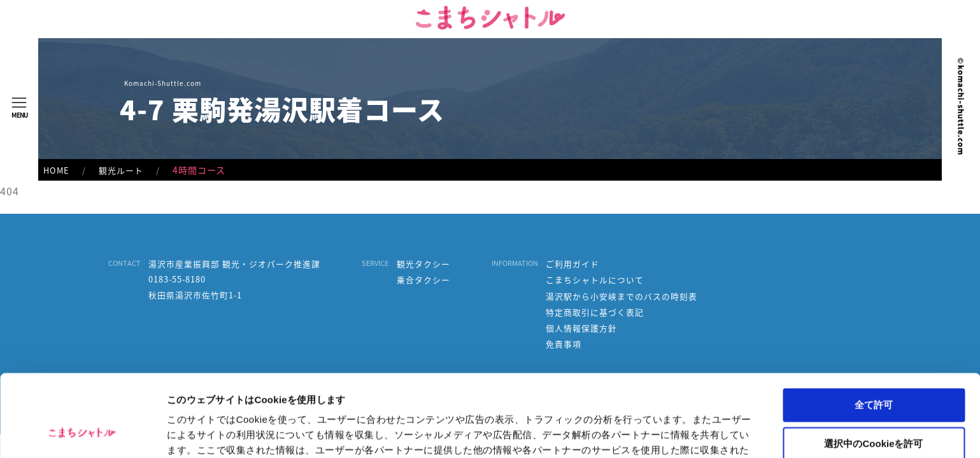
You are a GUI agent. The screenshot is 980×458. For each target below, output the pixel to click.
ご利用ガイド (572, 264)
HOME (56, 170)
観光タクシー (423, 264)
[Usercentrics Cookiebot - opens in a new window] (82, 433)
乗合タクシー (423, 280)
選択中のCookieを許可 (873, 370)
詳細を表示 (614, 433)
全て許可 (874, 331)
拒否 (874, 408)
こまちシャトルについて (595, 280)
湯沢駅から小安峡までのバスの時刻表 (621, 296)
